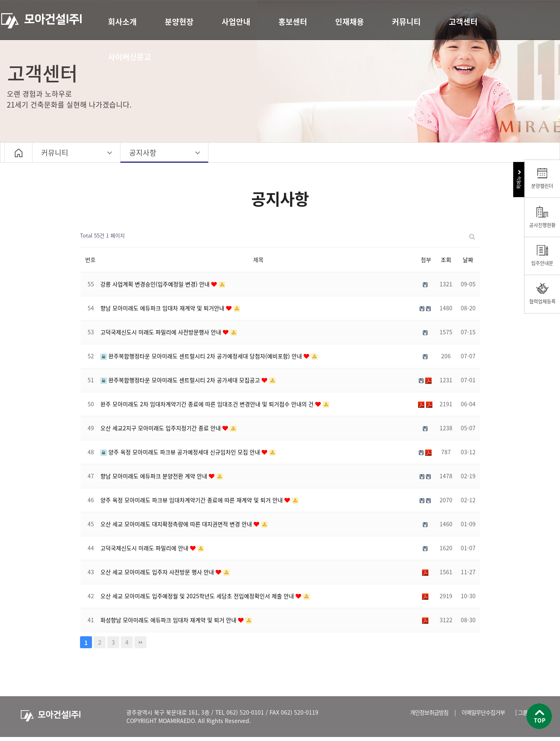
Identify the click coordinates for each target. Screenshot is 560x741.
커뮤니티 (406, 22)
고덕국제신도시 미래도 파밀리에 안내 (145, 548)
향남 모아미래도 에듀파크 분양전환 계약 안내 (155, 476)
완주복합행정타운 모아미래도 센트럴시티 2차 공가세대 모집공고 (181, 380)
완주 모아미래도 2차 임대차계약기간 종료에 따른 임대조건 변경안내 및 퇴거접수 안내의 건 (208, 404)
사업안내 (236, 22)
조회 (446, 260)
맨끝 (140, 642)
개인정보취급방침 (429, 712)
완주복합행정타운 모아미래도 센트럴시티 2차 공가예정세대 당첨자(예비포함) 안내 (202, 356)
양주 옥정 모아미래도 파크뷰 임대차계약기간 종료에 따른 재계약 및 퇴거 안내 (192, 500)
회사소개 (122, 22)
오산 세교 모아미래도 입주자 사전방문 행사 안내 (158, 572)
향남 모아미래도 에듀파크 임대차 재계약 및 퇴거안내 (163, 308)
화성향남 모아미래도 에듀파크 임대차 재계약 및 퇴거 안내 (169, 620)
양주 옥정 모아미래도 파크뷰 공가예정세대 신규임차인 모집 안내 (181, 452)
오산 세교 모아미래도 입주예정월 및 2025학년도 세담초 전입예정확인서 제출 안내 (198, 596)
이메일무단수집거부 (483, 712)
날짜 (468, 260)
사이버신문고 (130, 57)
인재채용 (350, 22)
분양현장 (179, 22)
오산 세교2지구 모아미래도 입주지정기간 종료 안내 (161, 428)
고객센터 (463, 22)
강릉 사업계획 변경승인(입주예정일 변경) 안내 (156, 284)
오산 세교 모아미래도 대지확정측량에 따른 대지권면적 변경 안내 (177, 524)
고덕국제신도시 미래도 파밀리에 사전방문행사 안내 (162, 332)
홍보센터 (293, 22)
